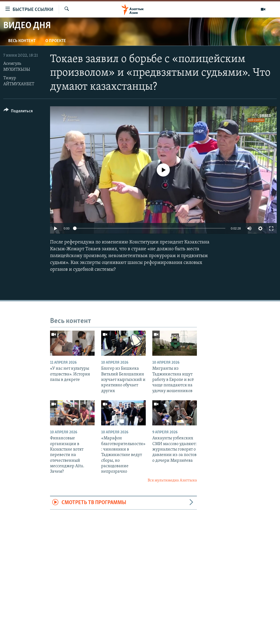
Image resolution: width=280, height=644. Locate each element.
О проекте (56, 41)
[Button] (18, 112)
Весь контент (22, 41)
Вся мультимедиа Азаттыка (172, 480)
